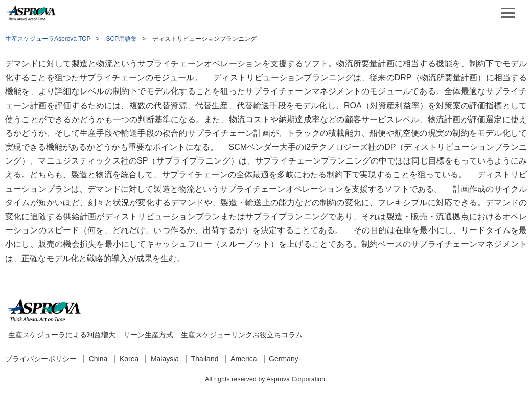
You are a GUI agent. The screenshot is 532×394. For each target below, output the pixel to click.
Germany (284, 359)
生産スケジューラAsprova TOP (48, 39)
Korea (129, 359)
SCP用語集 (122, 39)
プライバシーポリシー (41, 359)
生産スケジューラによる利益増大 (62, 335)
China (98, 359)
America (244, 359)
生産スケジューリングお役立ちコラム (242, 335)
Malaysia (165, 359)
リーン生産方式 (148, 335)
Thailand (205, 359)
